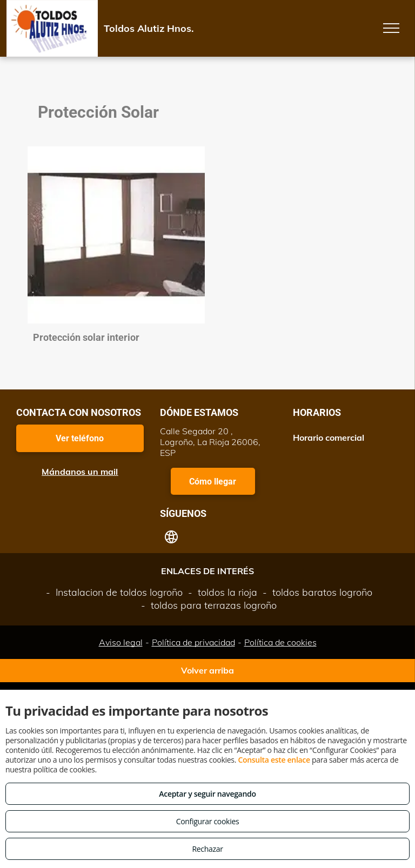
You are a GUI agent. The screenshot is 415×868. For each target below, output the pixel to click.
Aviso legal (121, 642)
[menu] (391, 28)
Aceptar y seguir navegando (207, 794)
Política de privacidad (193, 642)
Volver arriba (207, 670)
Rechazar (207, 849)
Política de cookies (280, 642)
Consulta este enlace (274, 760)
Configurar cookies (208, 821)
